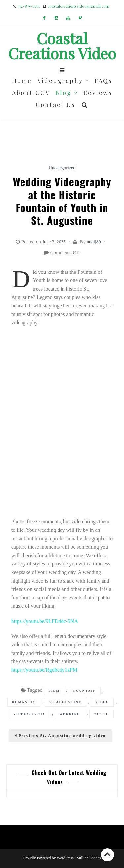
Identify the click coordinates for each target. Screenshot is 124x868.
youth (102, 714)
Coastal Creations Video (62, 46)
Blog (63, 93)
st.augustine (65, 702)
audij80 (94, 242)
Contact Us (56, 105)
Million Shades (88, 858)
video (102, 702)
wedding (70, 714)
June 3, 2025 (54, 242)
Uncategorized (62, 168)
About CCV (31, 93)
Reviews (98, 93)
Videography (60, 81)
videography (29, 714)
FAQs (103, 81)
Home (22, 81)
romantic (24, 702)
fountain (85, 691)
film (54, 691)
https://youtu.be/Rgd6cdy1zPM (44, 670)
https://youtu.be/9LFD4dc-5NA (45, 621)
